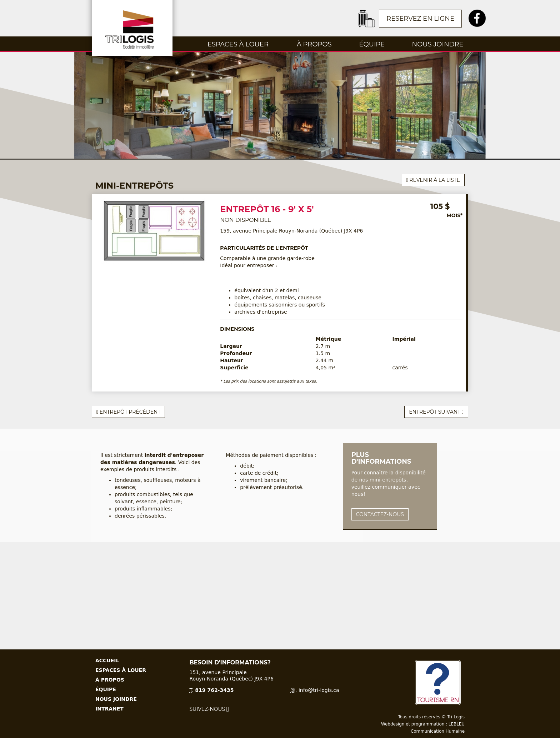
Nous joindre (438, 44)
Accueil (107, 660)
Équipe (372, 44)
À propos (314, 44)
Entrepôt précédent (128, 412)
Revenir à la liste (433, 180)
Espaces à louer (238, 44)
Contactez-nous (380, 514)
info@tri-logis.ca (319, 690)
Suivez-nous (209, 709)
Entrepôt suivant (436, 412)
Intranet (109, 709)
